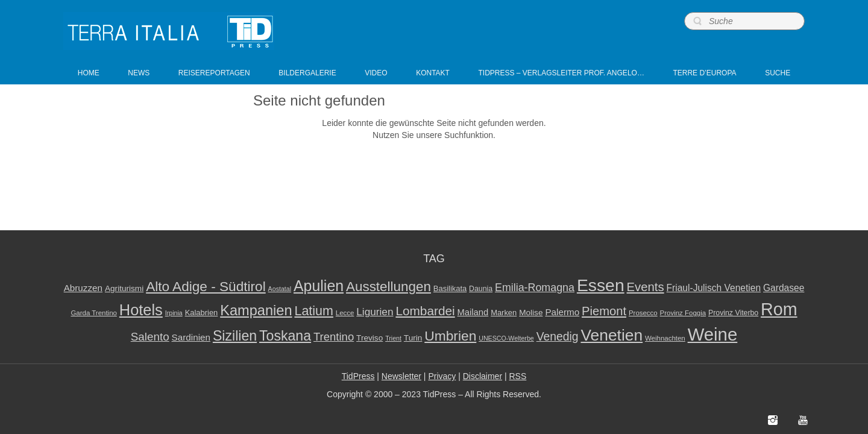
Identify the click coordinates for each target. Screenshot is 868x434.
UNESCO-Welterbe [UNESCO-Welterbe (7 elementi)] (506, 338)
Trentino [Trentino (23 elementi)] (334, 337)
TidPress (358, 376)
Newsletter (401, 376)
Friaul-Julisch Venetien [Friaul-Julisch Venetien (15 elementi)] (714, 288)
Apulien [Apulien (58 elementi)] (319, 286)
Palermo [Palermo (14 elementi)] (562, 312)
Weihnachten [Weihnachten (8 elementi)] (665, 338)
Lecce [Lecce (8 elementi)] (345, 313)
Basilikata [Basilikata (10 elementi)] (450, 288)
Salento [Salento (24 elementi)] (150, 337)
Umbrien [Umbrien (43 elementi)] (450, 336)
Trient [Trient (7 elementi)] (393, 338)
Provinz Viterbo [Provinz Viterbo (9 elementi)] (733, 313)
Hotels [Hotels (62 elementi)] (141, 310)
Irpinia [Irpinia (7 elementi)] (174, 313)
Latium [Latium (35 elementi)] (313, 311)
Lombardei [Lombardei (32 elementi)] (425, 311)
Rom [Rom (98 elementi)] (779, 309)
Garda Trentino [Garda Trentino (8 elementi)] (94, 313)
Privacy (442, 376)
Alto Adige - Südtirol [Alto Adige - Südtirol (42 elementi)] (206, 287)
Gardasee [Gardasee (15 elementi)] (784, 288)
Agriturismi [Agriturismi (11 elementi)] (124, 288)
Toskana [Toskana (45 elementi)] (285, 336)
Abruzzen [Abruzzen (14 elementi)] (83, 288)
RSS (518, 376)
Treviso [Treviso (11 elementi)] (370, 338)
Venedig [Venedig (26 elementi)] (558, 336)
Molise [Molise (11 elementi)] (531, 313)
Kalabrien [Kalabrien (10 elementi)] (202, 313)
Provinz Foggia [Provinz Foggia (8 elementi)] (683, 313)
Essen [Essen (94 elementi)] (601, 285)
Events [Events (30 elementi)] (646, 287)
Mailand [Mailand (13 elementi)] (473, 312)
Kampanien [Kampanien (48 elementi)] (256, 310)
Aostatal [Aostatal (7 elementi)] (280, 289)
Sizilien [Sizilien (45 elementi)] (235, 336)
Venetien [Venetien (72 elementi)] (612, 335)
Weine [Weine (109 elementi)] (713, 334)
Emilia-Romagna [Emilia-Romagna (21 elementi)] (535, 288)
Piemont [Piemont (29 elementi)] (604, 311)
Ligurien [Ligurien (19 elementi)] (375, 312)
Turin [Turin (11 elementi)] (413, 338)
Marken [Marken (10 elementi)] (504, 313)
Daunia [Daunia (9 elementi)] (481, 289)
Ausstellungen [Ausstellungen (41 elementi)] (388, 287)
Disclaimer (483, 376)
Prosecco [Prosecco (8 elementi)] (643, 313)
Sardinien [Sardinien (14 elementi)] (191, 337)
